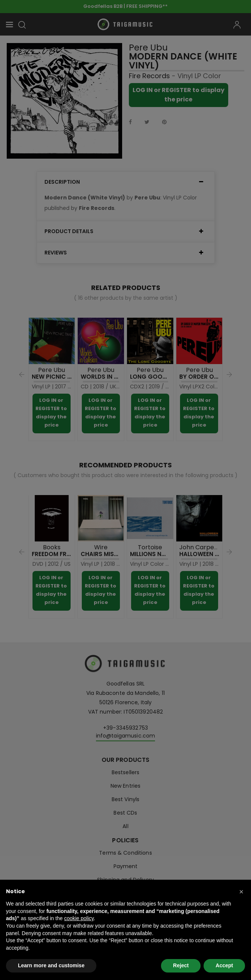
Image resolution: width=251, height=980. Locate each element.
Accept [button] (224, 965)
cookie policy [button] (79, 918)
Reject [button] (181, 965)
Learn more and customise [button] (51, 965)
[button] (241, 892)
